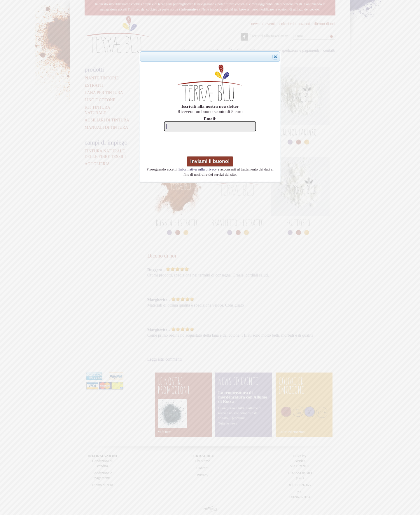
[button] (275, 57)
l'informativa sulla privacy (197, 169)
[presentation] (211, 145)
